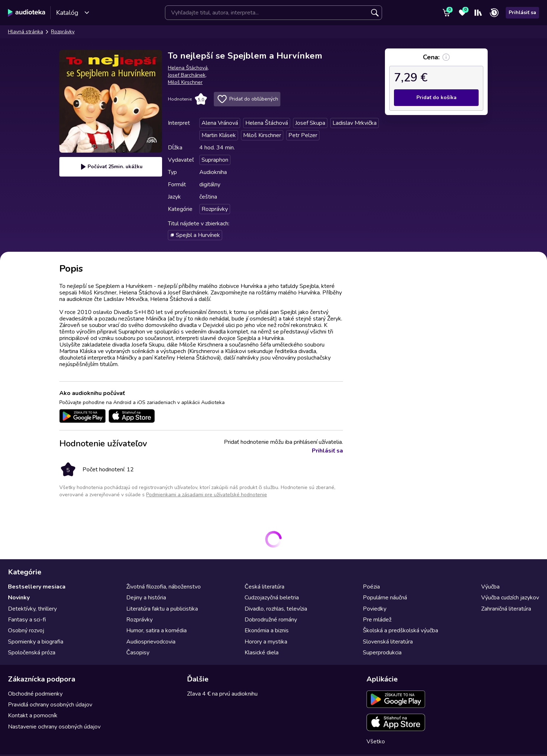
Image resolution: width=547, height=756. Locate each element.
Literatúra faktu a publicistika (162, 609)
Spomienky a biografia (36, 642)
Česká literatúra (264, 587)
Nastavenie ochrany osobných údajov (54, 727)
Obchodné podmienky (35, 694)
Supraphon (215, 160)
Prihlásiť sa (522, 12)
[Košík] (446, 13)
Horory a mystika (266, 642)
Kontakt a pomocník (33, 715)
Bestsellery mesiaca (37, 587)
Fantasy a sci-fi (27, 620)
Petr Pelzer (303, 135)
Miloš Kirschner (185, 82)
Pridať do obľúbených (247, 99)
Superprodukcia (382, 653)
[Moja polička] (478, 13)
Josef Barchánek (187, 75)
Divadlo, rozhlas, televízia (276, 609)
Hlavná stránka (26, 32)
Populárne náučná (385, 598)
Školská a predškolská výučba (400, 630)
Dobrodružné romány (271, 620)
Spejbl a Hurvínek (195, 235)
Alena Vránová (220, 123)
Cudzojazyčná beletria (272, 598)
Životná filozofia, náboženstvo (164, 587)
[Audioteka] (27, 13)
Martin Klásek (219, 135)
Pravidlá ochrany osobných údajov (50, 705)
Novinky (19, 598)
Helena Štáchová (188, 68)
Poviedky (375, 609)
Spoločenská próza (32, 653)
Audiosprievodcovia (151, 642)
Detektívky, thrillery (32, 609)
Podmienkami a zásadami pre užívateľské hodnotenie (207, 495)
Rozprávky (63, 32)
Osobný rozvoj (26, 630)
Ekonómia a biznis (267, 630)
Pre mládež (377, 620)
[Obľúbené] (462, 13)
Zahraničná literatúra (506, 609)
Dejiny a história (146, 598)
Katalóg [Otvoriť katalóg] (73, 13)
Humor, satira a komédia (156, 630)
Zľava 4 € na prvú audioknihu (222, 694)
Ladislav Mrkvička (355, 123)
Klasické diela (262, 653)
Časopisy (138, 653)
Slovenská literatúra (388, 642)
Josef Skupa (310, 123)
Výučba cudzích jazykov (510, 598)
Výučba (490, 587)
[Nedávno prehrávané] (494, 13)
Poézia (371, 587)
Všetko (376, 742)
